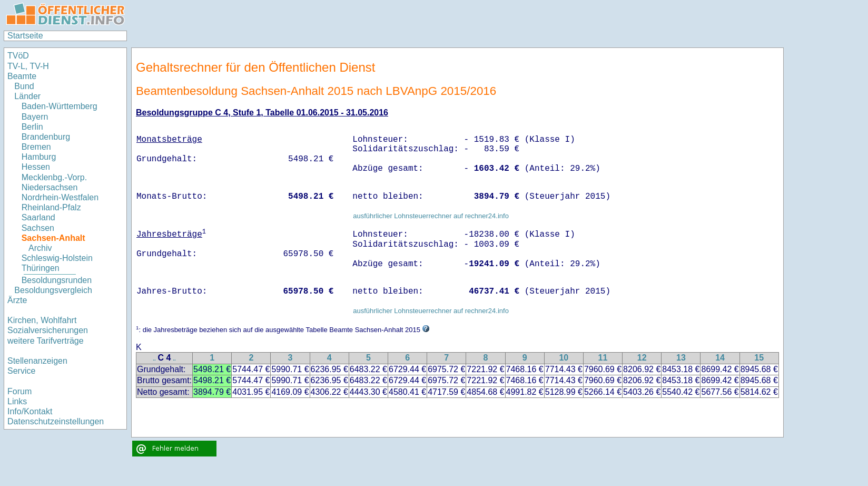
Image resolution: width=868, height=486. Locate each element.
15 (759, 358)
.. (154, 359)
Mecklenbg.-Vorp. (55, 177)
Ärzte (17, 300)
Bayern (35, 117)
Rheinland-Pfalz (51, 207)
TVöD (18, 56)
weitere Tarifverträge (46, 341)
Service (21, 371)
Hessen (36, 167)
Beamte (22, 76)
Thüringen (41, 268)
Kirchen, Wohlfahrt (42, 320)
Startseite (25, 36)
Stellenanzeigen (37, 361)
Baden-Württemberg (60, 106)
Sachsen (38, 228)
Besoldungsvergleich (53, 290)
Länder (27, 96)
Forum (19, 391)
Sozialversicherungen (48, 330)
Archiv (40, 248)
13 (681, 358)
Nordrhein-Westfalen (60, 197)
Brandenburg (46, 137)
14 (720, 358)
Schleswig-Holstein (57, 258)
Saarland (38, 217)
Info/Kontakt (30, 411)
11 (603, 358)
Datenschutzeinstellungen (56, 421)
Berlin (32, 127)
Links (17, 401)
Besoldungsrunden (57, 280)
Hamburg (39, 157)
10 (564, 358)
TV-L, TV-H (28, 66)
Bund (24, 86)
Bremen (36, 147)
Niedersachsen (50, 187)
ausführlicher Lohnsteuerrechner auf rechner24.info (431, 216)
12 (642, 358)
